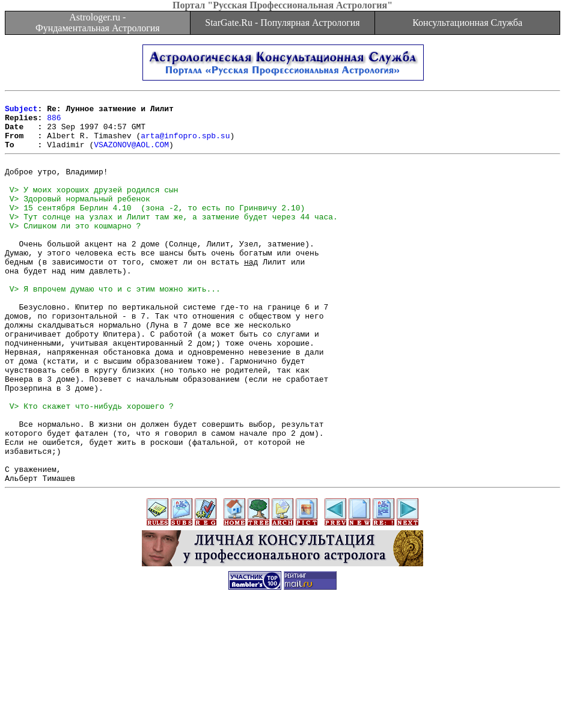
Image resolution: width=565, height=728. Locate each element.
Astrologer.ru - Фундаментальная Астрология (98, 23)
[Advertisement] (282, 701)
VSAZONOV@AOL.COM (131, 155)
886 (54, 123)
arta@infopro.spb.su (185, 144)
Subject (21, 112)
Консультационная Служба (467, 23)
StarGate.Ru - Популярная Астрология (282, 23)
